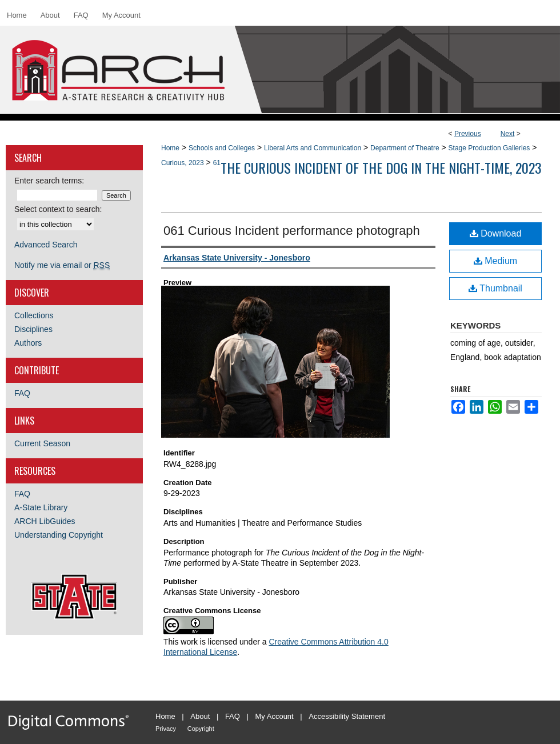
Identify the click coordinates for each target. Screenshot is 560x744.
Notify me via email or (62, 265)
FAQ (22, 393)
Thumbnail (495, 288)
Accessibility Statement (347, 716)
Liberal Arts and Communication (313, 148)
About (200, 716)
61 (217, 163)
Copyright (201, 729)
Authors (28, 343)
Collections (34, 315)
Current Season (42, 443)
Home (170, 148)
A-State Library (41, 507)
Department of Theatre (405, 148)
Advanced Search (46, 245)
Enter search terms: (49, 181)
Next (508, 134)
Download (496, 233)
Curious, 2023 (183, 163)
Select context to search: (58, 209)
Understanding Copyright (59, 535)
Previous (468, 134)
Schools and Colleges (222, 148)
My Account (275, 716)
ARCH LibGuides (45, 521)
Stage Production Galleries (489, 148)
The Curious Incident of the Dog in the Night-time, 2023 (381, 167)
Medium (495, 261)
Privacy (166, 729)
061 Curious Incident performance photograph (292, 231)
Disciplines (33, 329)
